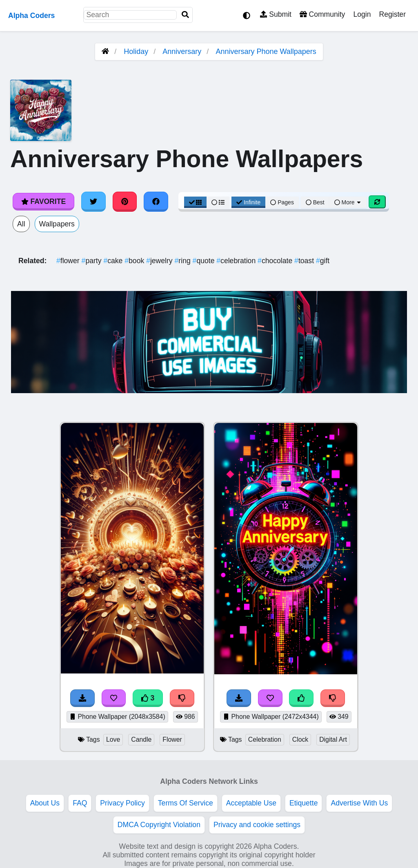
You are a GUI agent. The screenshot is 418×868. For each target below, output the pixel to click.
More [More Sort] (348, 202)
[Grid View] (196, 202)
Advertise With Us (359, 803)
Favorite (43, 201)
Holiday (136, 51)
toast (305, 261)
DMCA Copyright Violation (159, 825)
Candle (141, 739)
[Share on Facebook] (156, 201)
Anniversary (182, 51)
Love (113, 739)
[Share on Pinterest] (125, 201)
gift (323, 261)
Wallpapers (57, 224)
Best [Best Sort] (315, 202)
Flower (172, 739)
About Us (45, 803)
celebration (237, 261)
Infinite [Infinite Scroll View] (248, 202)
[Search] (185, 15)
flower (69, 261)
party (93, 261)
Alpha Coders (31, 16)
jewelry (160, 261)
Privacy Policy (122, 803)
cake (114, 261)
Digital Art (333, 739)
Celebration (265, 739)
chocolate (276, 261)
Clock (300, 739)
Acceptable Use (251, 803)
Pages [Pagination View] (282, 202)
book (135, 261)
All (21, 224)
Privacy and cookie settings (257, 825)
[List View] (218, 202)
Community (322, 14)
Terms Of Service (186, 803)
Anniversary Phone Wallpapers (266, 51)
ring (184, 261)
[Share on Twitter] (93, 201)
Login (362, 14)
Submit (276, 14)
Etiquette (303, 803)
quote (205, 261)
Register (392, 14)
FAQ (80, 803)
